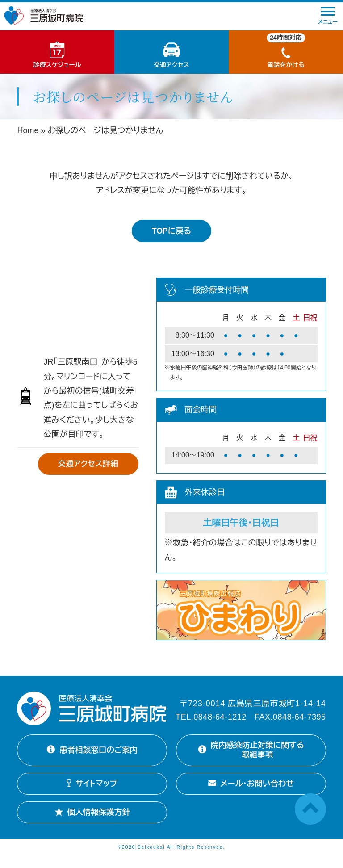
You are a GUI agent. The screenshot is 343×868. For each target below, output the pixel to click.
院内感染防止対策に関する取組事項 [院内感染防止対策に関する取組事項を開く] (249, 756)
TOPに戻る (171, 231)
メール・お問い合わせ (251, 795)
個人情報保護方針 (92, 824)
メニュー (328, 16)
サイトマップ (92, 795)
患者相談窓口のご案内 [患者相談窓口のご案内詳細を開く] (92, 756)
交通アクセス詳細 (87, 464)
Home (28, 130)
